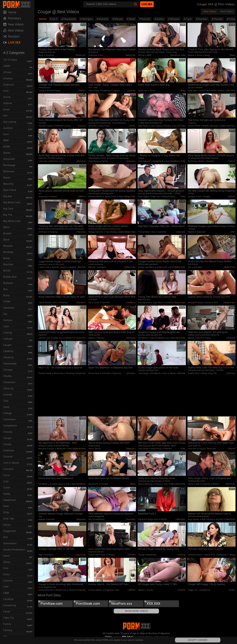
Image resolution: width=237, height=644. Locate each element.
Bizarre (7, 233)
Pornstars (15, 18)
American (9, 85)
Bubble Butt (10, 277)
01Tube (182, 126)
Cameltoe (9, 308)
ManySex (81, 161)
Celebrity (8, 351)
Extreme (8, 581)
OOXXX (182, 590)
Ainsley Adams (96, 590)
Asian (7, 109)
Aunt (6, 134)
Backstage (9, 165)
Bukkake (8, 283)
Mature (118, 19)
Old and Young (53, 90)
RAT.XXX (231, 90)
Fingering (106, 90)
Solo (117, 590)
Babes (7, 153)
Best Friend (10, 190)
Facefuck (8, 599)
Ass (5, 116)
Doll (6, 537)
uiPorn (232, 161)
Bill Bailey (43, 484)
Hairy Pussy (104, 126)
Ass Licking (10, 122)
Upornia (132, 90)
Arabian (8, 103)
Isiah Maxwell (145, 161)
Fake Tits (9, 618)
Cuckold (8, 457)
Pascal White (194, 126)
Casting (8, 333)
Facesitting (10, 605)
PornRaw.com (55, 604)
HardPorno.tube (178, 161)
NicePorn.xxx (126, 604)
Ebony (7, 562)
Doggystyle (10, 531)
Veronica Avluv (195, 555)
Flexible (218, 19)
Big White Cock (12, 221)
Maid (132, 19)
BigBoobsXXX (79, 449)
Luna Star (193, 90)
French (158, 484)
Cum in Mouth (11, 463)
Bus (6, 289)
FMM (6, 593)
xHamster (81, 55)
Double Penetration (14, 550)
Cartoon (8, 320)
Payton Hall (94, 555)
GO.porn (231, 126)
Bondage (8, 252)
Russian (202, 19)
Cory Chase (144, 449)
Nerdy (201, 161)
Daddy (7, 494)
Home (12, 12)
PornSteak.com (91, 604)
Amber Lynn (162, 267)
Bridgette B (158, 161)
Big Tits (8, 215)
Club (6, 401)
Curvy (7, 475)
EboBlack (81, 484)
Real (41, 555)
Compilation (10, 426)
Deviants (131, 161)
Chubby (8, 376)
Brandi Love (61, 590)
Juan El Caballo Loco (160, 338)
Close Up (8, 388)
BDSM (7, 147)
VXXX (232, 590)
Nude (41, 55)
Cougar (7, 438)
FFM (6, 587)
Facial (7, 612)
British (7, 271)
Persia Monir (144, 232)
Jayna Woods (45, 302)
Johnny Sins (209, 555)
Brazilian (8, 264)
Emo (6, 568)
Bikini (6, 227)
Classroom (9, 382)
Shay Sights (144, 196)
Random (14, 36)
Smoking (50, 55)
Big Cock (8, 209)
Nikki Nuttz (143, 126)
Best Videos (16, 30)
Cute (6, 481)
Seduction (43, 196)
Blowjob (8, 246)
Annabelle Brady (196, 302)
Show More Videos (136, 611)
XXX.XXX (162, 604)
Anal (6, 91)
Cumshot (8, 469)
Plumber (104, 484)
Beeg (233, 55)
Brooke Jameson (210, 126)
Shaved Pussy (169, 196)
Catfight (8, 339)
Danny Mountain (46, 590)
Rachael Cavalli (46, 126)
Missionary (176, 338)
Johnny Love (45, 338)
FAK (183, 196)
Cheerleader (10, 364)
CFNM (7, 302)
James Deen (110, 196)
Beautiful (8, 184)
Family (7, 624)
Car (5, 314)
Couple (7, 444)
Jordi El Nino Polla (208, 90)
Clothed (8, 395)
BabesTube (130, 196)
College (8, 413)
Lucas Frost (44, 267)
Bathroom (9, 171)
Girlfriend (59, 126)
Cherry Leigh (194, 484)
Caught (7, 345)
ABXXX (132, 590)
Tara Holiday (111, 232)
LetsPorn (82, 338)
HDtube (182, 373)
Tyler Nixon (158, 302)
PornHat (231, 338)
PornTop (231, 373)
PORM (19, 5)
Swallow (210, 161)
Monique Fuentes (47, 449)
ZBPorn (82, 90)
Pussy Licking (203, 55)
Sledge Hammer (96, 232)
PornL (133, 126)
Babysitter (9, 159)
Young (42, 90)
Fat (5, 636)
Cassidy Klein (145, 302)
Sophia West (194, 373)
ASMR (7, 66)
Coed (6, 407)
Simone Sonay (56, 484)
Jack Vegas (144, 373)
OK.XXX (132, 555)
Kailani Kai (57, 338)
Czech (7, 488)
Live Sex (14, 42)
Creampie (9, 450)
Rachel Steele (45, 373)
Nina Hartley (194, 519)
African (7, 72)
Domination (10, 543)
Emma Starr (94, 373)
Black (6, 240)
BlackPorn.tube (178, 55)
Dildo (6, 512)
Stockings (70, 373)
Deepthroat (10, 500)
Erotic (7, 574)
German (146, 19)
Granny (53, 196)
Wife (231, 555)
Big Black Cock (12, 202)
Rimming (192, 161)
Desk (6, 506)
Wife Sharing (207, 519)
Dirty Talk (9, 519)
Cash (6, 326)
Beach (7, 178)
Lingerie (116, 90)
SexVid (232, 449)
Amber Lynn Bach (146, 267)
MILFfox (82, 267)
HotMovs (131, 302)
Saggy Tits (193, 590)
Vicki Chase (94, 90)
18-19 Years (10, 60)
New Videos (16, 24)
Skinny (97, 449)
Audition (8, 128)
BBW (6, 140)
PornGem (131, 519)
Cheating (8, 357)
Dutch (7, 556)
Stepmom (143, 90)
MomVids (131, 55)
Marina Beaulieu (146, 484)
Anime (7, 97)
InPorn (232, 196)
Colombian (10, 419)
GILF (54, 19)
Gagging (72, 267)
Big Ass (8, 196)
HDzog (182, 555)
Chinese (8, 370)
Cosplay (8, 432)
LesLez (82, 126)
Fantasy (8, 630)
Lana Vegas (156, 126)
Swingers (87, 19)
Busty (7, 295)
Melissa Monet (96, 196)
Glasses (168, 449)
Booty (7, 258)
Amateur (8, 78)
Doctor (7, 525)
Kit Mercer (143, 338)
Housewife (69, 19)
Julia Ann (43, 161)
